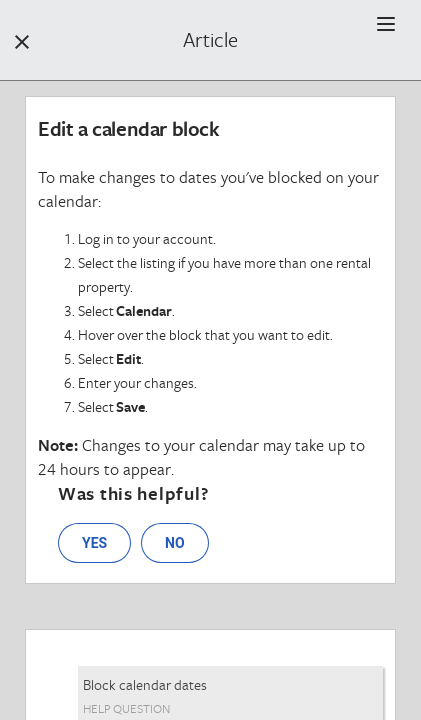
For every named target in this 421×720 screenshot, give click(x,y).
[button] (386, 24)
